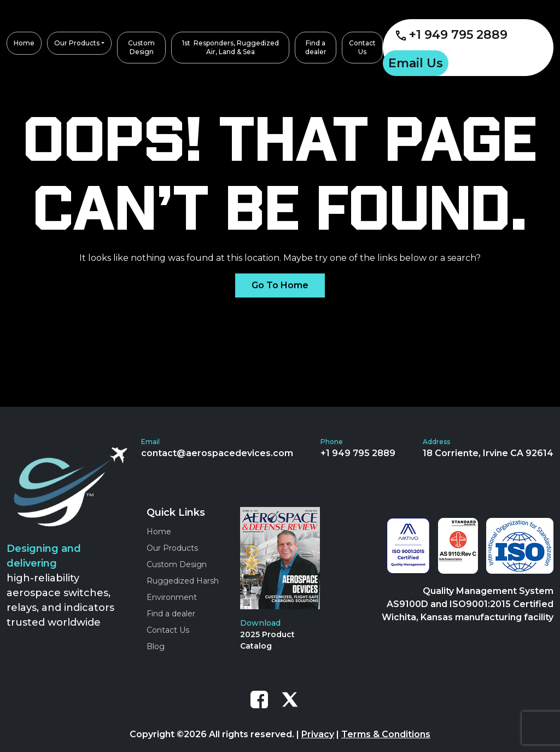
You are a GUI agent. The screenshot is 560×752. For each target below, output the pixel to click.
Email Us (416, 63)
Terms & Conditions (386, 734)
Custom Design (177, 564)
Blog (156, 646)
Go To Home (280, 285)
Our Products (172, 548)
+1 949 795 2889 (452, 35)
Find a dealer (171, 614)
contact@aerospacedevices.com (217, 453)
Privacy (318, 734)
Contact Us (168, 630)
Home (159, 532)
